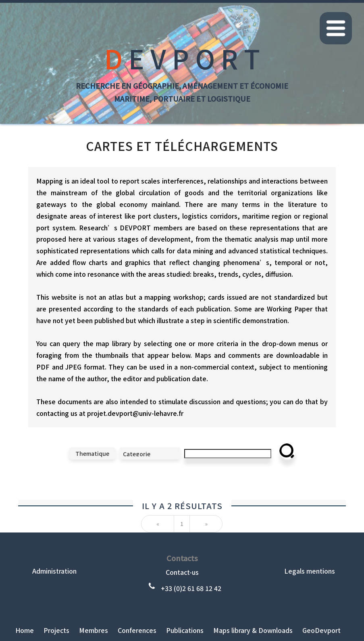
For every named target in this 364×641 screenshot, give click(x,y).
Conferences (137, 630)
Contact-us (182, 572)
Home (25, 630)
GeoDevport (321, 630)
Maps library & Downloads (253, 630)
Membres (94, 630)
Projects (56, 630)
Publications (185, 630)
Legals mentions (310, 571)
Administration (54, 571)
